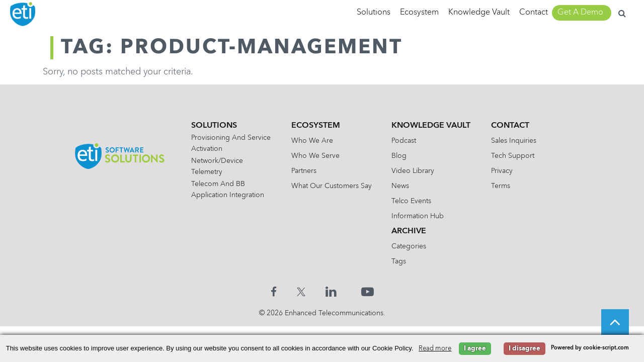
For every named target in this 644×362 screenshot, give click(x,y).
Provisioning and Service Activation (231, 143)
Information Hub (418, 216)
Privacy (502, 171)
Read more (435, 349)
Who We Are (312, 141)
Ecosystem (419, 13)
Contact (534, 13)
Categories (409, 246)
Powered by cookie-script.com (590, 348)
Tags (399, 261)
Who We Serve (315, 156)
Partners (304, 171)
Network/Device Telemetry (217, 166)
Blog (399, 156)
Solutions (374, 13)
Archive (409, 231)
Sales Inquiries (514, 141)
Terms (501, 186)
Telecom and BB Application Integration (228, 190)
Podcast (404, 141)
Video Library (413, 171)
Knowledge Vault (479, 13)
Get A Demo (580, 13)
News (400, 186)
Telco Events (411, 201)
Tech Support (513, 156)
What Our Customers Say (332, 186)
